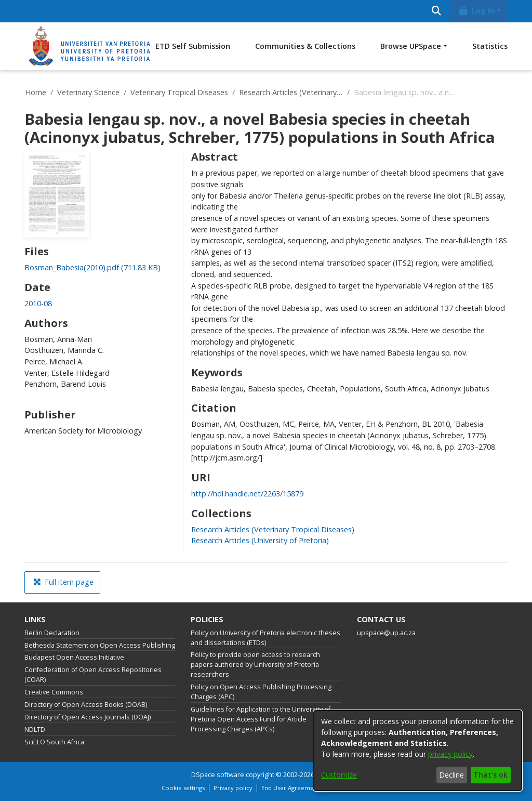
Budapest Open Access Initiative (74, 657)
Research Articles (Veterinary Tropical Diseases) (291, 92)
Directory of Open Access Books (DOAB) (86, 705)
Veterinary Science (88, 92)
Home (36, 92)
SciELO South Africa (54, 742)
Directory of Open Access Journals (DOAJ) (88, 717)
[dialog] (418, 751)
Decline (451, 775)
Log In (476, 11)
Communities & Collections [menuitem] (305, 46)
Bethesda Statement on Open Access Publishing (100, 645)
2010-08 (38, 303)
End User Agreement (290, 788)
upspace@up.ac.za (386, 633)
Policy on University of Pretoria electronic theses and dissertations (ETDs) (265, 638)
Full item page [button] (63, 582)
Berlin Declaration (52, 633)
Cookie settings (183, 788)
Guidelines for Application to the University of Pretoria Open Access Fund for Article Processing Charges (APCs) (261, 719)
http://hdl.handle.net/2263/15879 (247, 494)
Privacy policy (233, 788)
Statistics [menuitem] (490, 46)
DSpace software (218, 775)
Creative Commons (54, 692)
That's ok (490, 775)
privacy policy (450, 754)
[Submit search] (436, 11)
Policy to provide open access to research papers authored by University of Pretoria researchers (255, 665)
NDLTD (35, 730)
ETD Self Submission (193, 46)
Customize (339, 775)
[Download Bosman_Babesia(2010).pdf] (92, 267)
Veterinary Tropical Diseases (179, 92)
